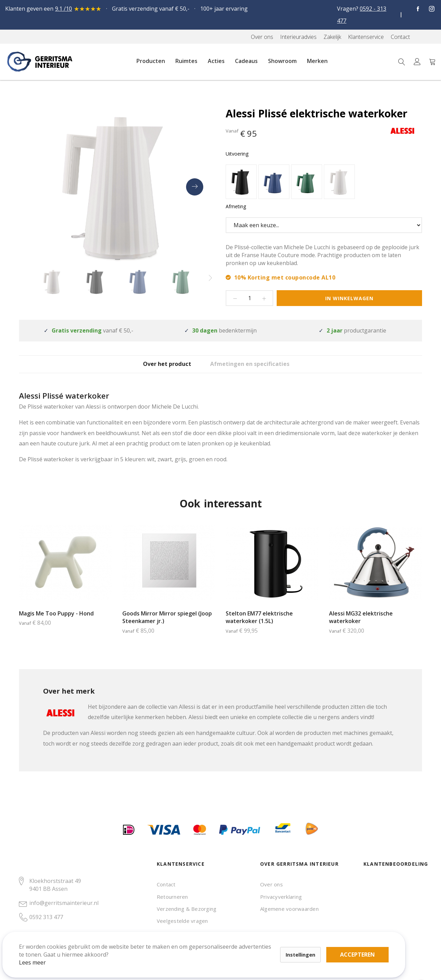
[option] (241, 182)
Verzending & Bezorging (187, 909)
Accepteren (239, 942)
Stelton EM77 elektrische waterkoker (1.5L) (259, 627)
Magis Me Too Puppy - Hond (56, 623)
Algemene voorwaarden (289, 909)
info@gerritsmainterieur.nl (64, 903)
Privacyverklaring (281, 897)
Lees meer (41, 954)
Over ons (271, 884)
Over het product (160, 369)
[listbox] (324, 183)
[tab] (160, 369)
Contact (166, 884)
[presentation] (195, 187)
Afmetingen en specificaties (261, 369)
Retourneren (172, 897)
